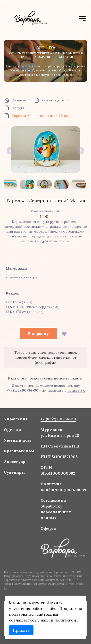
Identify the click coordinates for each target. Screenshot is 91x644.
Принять (21, 630)
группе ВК (76, 390)
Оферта (48, 528)
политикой (66, 620)
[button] (11, 151)
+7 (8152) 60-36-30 (22, 390)
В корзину (38, 333)
